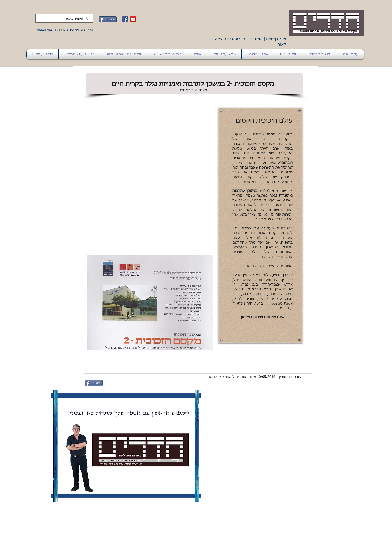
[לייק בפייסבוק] (117, 383)
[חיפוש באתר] (65, 19)
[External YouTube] (150, 156)
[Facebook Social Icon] (125, 19)
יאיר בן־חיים (276, 39)
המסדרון (256, 39)
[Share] (108, 19)
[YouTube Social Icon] (133, 19)
